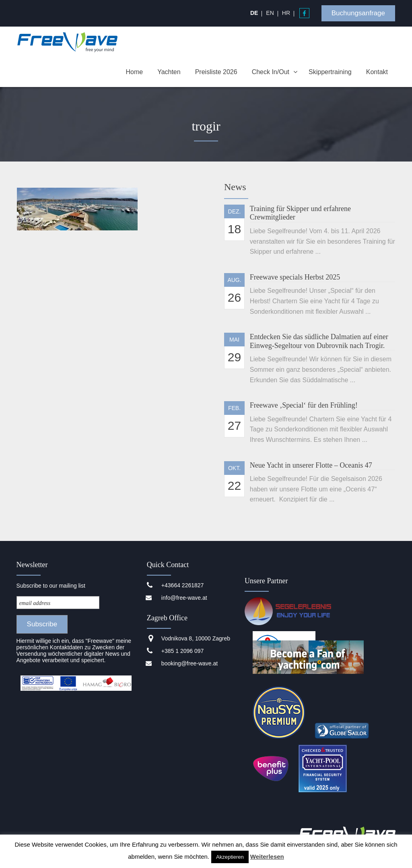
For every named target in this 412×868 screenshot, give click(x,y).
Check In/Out (271, 72)
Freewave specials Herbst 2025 (295, 277)
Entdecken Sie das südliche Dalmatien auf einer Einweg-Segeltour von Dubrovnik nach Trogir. (319, 341)
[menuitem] (254, 13)
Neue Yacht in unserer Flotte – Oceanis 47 (311, 465)
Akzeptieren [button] (230, 857)
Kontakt (377, 72)
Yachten (169, 72)
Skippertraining (330, 72)
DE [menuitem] (254, 13)
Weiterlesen (267, 857)
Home (134, 72)
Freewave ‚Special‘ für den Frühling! (304, 405)
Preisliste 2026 (216, 72)
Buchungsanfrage (358, 13)
